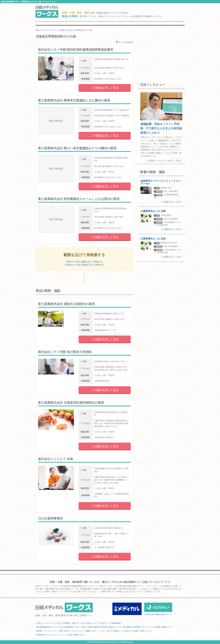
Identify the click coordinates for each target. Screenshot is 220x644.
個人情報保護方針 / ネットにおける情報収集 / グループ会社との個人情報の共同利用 (71, 627)
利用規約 (66, 623)
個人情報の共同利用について (135, 627)
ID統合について (115, 627)
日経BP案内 (116, 623)
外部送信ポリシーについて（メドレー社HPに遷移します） (61, 635)
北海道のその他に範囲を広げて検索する (84, 265)
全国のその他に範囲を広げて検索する (84, 262)
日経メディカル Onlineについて (85, 623)
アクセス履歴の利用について (161, 627)
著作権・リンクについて (47, 631)
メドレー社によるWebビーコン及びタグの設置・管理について (125, 631)
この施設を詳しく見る (105, 88)
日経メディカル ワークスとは (49, 623)
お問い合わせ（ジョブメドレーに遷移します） (78, 631)
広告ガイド (105, 623)
